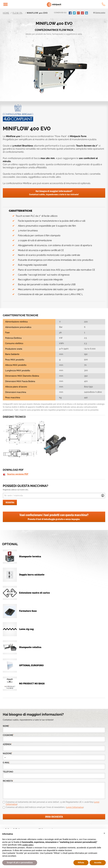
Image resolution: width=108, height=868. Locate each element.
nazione (8, 754)
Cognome (8, 735)
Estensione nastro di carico (34, 593)
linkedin (87, 13)
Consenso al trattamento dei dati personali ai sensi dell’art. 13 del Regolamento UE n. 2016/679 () (53, 803)
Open (103, 495)
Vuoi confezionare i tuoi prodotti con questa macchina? (54, 517)
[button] (104, 833)
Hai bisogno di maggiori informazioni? (54, 193)
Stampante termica (30, 557)
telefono (8, 772)
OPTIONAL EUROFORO (31, 665)
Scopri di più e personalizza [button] (20, 863)
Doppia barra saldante (32, 575)
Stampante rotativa (30, 647)
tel (103, 4)
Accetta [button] (98, 863)
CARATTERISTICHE (21, 211)
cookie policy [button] (28, 845)
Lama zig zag (26, 629)
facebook (70, 13)
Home (6, 13)
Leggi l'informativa (75, 807)
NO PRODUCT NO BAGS (32, 684)
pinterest (83, 13)
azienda (7, 744)
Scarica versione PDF (18, 474)
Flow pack (18, 13)
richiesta (8, 781)
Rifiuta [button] (81, 863)
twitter (75, 13)
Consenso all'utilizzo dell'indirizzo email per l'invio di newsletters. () (45, 807)
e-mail (6, 763)
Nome (6, 726)
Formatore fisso (28, 611)
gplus (79, 13)
